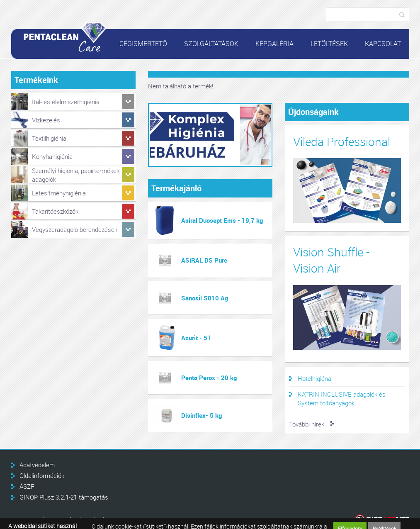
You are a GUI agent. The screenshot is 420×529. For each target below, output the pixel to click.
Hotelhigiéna (314, 378)
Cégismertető (143, 44)
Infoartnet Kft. (382, 520)
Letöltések (329, 44)
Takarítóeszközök (55, 211)
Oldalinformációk (42, 475)
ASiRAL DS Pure (204, 260)
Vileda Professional (342, 142)
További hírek (307, 424)
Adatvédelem (37, 465)
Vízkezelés (46, 120)
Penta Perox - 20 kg (209, 378)
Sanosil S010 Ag (205, 298)
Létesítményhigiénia (59, 193)
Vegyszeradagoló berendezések (75, 229)
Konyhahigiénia (52, 156)
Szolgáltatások (211, 44)
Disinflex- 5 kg (202, 415)
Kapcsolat (383, 44)
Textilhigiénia (49, 138)
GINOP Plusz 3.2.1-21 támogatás (64, 497)
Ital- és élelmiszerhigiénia (66, 102)
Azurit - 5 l (196, 338)
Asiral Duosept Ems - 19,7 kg (222, 220)
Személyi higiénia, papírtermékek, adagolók (76, 175)
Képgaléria (274, 44)
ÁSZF (27, 486)
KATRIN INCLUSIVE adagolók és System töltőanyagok (342, 399)
